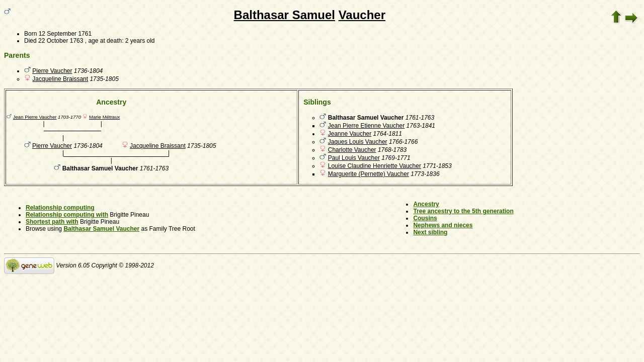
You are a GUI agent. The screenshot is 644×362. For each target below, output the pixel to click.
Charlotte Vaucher (352, 150)
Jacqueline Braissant (60, 79)
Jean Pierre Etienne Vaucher (367, 126)
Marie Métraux (104, 117)
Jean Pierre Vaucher (35, 117)
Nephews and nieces (443, 225)
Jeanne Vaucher (350, 134)
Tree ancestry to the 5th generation (463, 211)
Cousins (425, 218)
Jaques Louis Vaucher (358, 142)
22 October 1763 (61, 41)
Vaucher (362, 15)
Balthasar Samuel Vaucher (101, 229)
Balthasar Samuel (285, 15)
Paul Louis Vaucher (354, 158)
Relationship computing (60, 208)
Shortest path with (52, 222)
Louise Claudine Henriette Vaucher (375, 166)
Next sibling (430, 232)
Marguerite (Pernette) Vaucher (369, 174)
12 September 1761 (65, 34)
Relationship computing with (67, 215)
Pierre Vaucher (52, 71)
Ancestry (426, 204)
